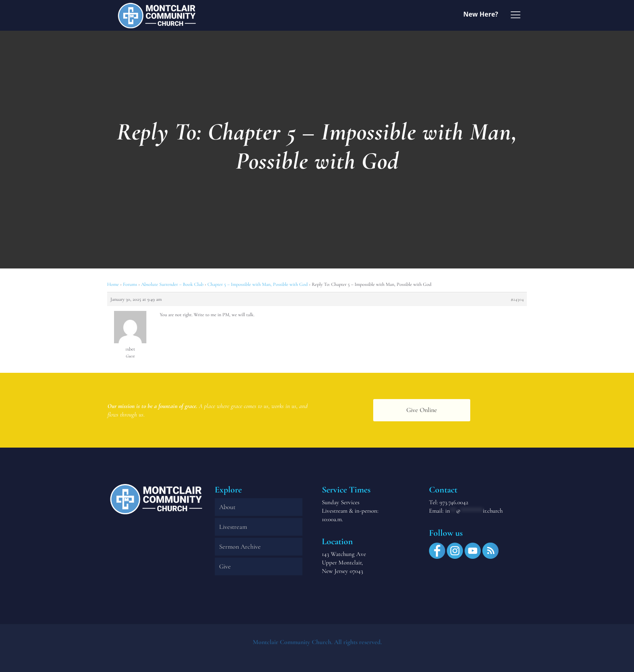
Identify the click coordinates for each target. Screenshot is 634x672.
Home (113, 284)
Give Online (422, 410)
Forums (130, 284)
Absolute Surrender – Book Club (172, 284)
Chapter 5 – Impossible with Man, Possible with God (258, 284)
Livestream (233, 527)
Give (225, 566)
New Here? (481, 14)
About (227, 507)
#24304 (517, 299)
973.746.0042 (454, 502)
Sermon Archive (240, 547)
